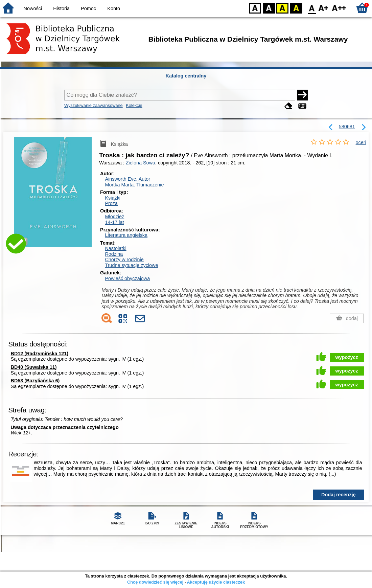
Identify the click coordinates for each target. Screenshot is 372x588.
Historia (61, 8)
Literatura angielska (126, 235)
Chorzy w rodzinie (124, 259)
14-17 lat (114, 222)
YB (282, 8)
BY (296, 8)
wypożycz (347, 357)
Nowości (33, 8)
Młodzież (114, 217)
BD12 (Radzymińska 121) (40, 354)
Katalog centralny (186, 76)
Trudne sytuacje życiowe (131, 265)
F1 (323, 8)
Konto (114, 8)
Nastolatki (115, 248)
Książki (113, 198)
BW (269, 8)
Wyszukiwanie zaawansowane (94, 105)
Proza (111, 203)
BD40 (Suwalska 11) (34, 367)
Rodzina (114, 254)
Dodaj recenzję (339, 495)
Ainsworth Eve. (127, 179)
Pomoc (88, 8)
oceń (361, 142)
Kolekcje (134, 105)
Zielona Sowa (141, 163)
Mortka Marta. (134, 185)
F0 (312, 8)
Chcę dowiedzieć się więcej (155, 582)
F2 (339, 8)
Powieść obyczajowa (127, 278)
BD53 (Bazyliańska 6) (35, 381)
